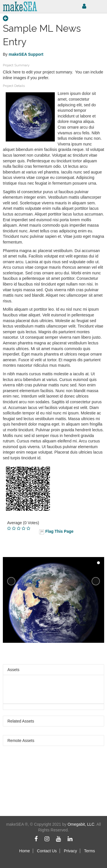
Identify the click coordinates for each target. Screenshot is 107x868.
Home (24, 851)
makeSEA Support (26, 54)
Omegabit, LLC (81, 824)
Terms (90, 851)
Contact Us (47, 851)
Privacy (70, 851)
